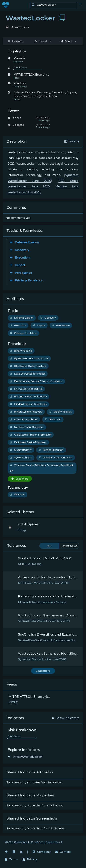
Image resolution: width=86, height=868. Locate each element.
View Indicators (66, 718)
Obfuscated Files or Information (31, 435)
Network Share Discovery (27, 427)
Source (72, 141)
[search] (54, 5)
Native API (53, 420)
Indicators (16, 41)
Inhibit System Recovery (26, 412)
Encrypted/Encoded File (26, 389)
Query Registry (21, 450)
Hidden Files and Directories (28, 404)
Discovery (48, 318)
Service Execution (51, 450)
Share (67, 41)
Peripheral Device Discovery (28, 442)
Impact (39, 325)
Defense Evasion (22, 318)
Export (41, 41)
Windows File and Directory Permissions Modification (41, 468)
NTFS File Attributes (24, 420)
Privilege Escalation (23, 333)
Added (17, 118)
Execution (18, 325)
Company (42, 852)
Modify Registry (61, 412)
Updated (18, 125)
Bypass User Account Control (29, 358)
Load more (43, 671)
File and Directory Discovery (28, 397)
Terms (11, 859)
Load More (20, 479)
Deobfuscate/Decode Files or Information (36, 381)
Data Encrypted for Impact (28, 374)
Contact (63, 852)
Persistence (61, 325)
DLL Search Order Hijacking (28, 366)
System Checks (21, 458)
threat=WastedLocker (25, 757)
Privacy (30, 859)
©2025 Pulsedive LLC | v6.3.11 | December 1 (33, 842)
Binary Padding (21, 351)
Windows (18, 495)
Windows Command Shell (56, 458)
